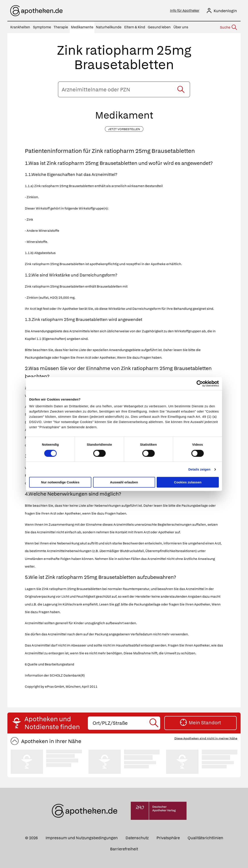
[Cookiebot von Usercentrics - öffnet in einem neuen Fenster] (200, 384)
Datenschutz (137, 838)
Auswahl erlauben (124, 482)
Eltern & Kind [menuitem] (135, 27)
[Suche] (228, 27)
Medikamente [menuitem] (82, 27)
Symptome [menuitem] (42, 27)
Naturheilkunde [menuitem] (109, 27)
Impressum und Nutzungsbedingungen (82, 838)
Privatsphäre (168, 838)
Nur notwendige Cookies (60, 482)
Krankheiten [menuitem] (20, 27)
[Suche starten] (181, 89)
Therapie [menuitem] (61, 27)
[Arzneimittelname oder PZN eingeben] (124, 89)
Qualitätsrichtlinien (205, 838)
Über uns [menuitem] (181, 27)
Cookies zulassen (188, 482)
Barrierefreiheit (124, 849)
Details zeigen (199, 469)
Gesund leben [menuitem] (159, 27)
